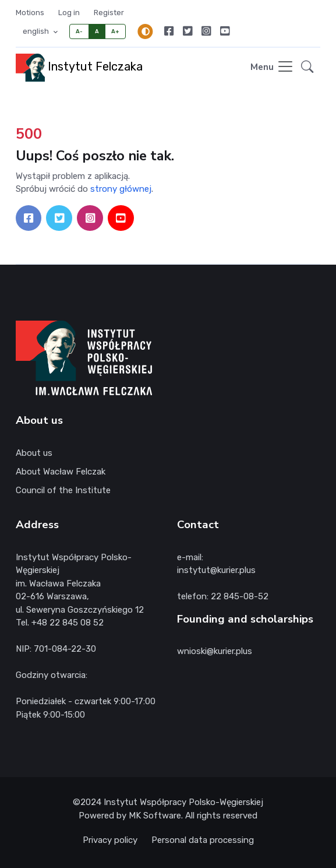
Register (109, 13)
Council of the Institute (63, 490)
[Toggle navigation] (272, 67)
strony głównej (121, 189)
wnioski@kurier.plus (215, 651)
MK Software (155, 816)
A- (79, 31)
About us (34, 453)
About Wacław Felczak (61, 472)
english (37, 31)
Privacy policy (110, 840)
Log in (69, 13)
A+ (116, 31)
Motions (30, 13)
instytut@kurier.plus (216, 570)
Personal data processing (203, 840)
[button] (307, 68)
